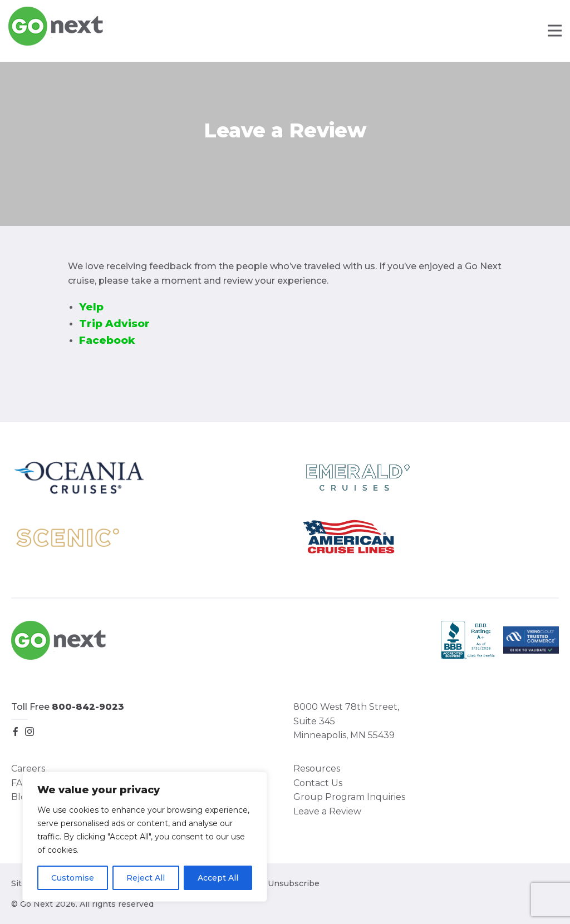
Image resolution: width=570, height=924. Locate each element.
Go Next (56, 26)
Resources (317, 769)
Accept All (218, 878)
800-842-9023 (88, 707)
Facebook (107, 340)
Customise (73, 878)
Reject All (146, 878)
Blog (22, 797)
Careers (28, 769)
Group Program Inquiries (349, 797)
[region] (145, 837)
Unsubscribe (294, 883)
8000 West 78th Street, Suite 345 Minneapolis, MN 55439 (346, 721)
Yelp (91, 307)
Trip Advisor (114, 323)
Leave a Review (327, 811)
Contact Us (318, 783)
